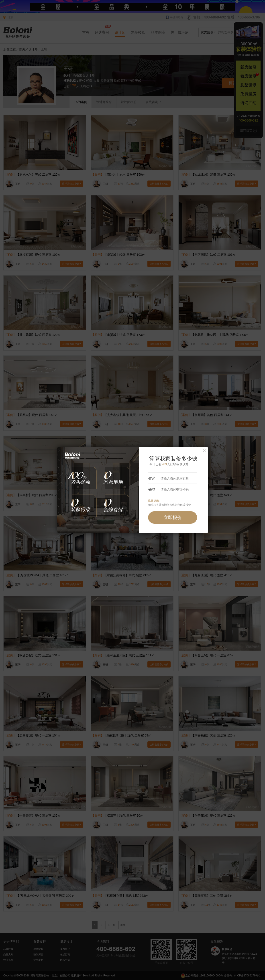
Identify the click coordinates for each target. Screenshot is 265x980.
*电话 (169, 490)
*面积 (169, 479)
